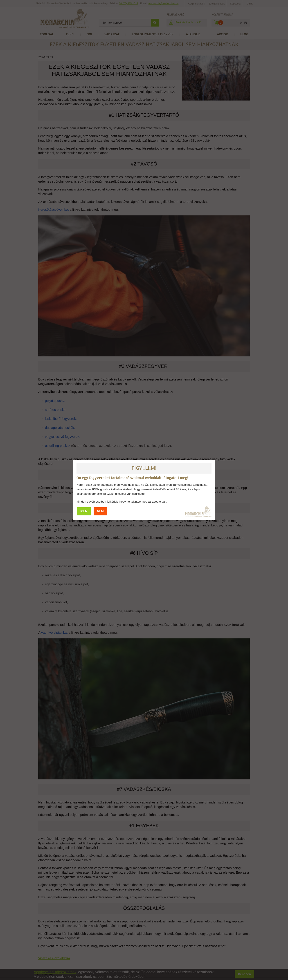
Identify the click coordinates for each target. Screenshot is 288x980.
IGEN (84, 511)
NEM (100, 511)
